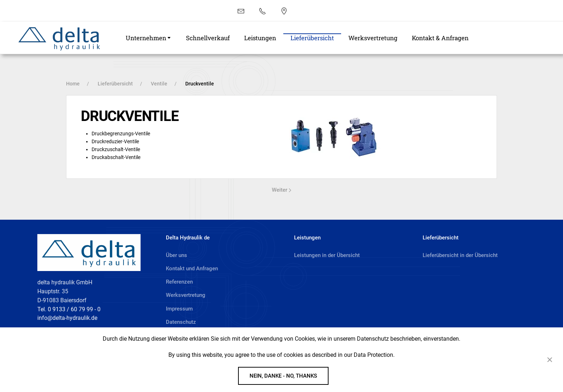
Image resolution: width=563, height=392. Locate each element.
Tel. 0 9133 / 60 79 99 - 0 (69, 309)
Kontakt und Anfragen (192, 269)
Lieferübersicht (312, 38)
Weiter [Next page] (281, 190)
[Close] (550, 360)
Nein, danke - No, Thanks (283, 376)
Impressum (179, 309)
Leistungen (260, 38)
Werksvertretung (373, 38)
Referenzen (179, 282)
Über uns (176, 255)
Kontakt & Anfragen (440, 38)
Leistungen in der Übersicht (327, 255)
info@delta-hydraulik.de (67, 318)
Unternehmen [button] (146, 38)
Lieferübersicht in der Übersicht (460, 255)
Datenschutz (181, 322)
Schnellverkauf (208, 38)
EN (317, 11)
